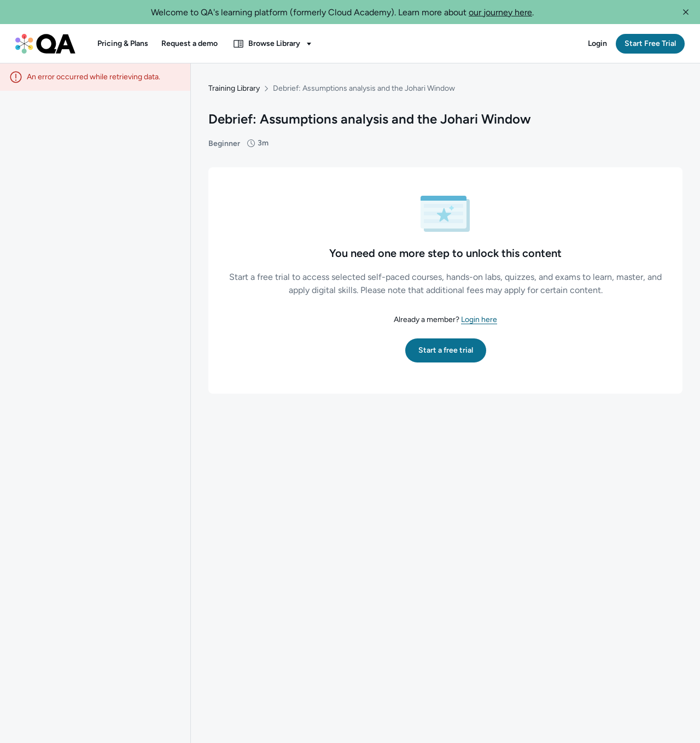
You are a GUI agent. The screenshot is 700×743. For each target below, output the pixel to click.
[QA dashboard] (45, 44)
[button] (686, 12)
